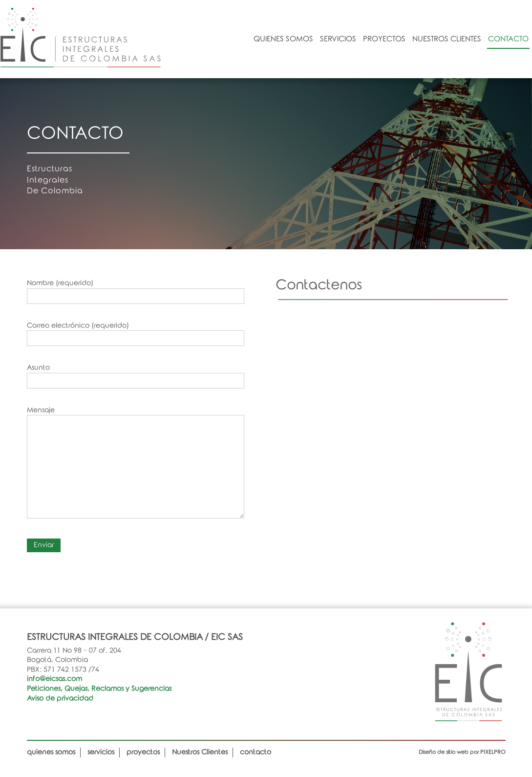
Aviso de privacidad (60, 699)
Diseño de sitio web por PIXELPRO (462, 752)
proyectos (384, 39)
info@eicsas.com (54, 679)
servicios (338, 39)
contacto (508, 39)
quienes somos (283, 39)
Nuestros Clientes (447, 39)
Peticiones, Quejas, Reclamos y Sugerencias (99, 689)
